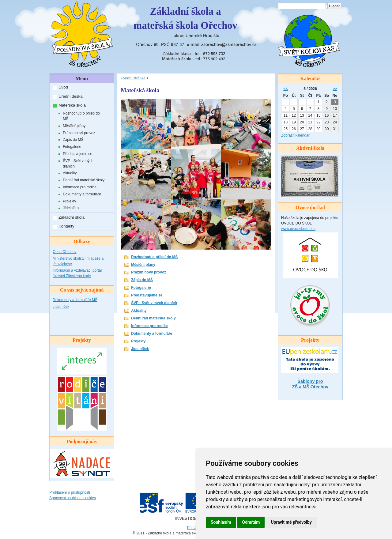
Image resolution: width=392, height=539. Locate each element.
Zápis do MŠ (73, 140)
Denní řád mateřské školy (84, 180)
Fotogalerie (72, 147)
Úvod (63, 87)
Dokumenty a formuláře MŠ (75, 300)
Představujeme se (77, 154)
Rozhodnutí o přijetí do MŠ (81, 116)
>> (335, 89)
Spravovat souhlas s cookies (73, 498)
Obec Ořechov (64, 252)
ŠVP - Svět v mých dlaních (78, 164)
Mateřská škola (72, 105)
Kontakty (66, 226)
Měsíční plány (74, 126)
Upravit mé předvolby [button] (291, 522)
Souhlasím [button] (221, 522)
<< (285, 89)
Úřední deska (70, 96)
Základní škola (72, 217)
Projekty (69, 201)
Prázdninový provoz (79, 133)
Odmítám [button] (251, 522)
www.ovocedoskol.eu (298, 229)
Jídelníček (71, 208)
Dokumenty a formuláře (82, 194)
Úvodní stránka (133, 78)
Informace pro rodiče (80, 187)
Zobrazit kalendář (295, 135)
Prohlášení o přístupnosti (70, 492)
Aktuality (70, 173)
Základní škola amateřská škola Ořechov (185, 18)
